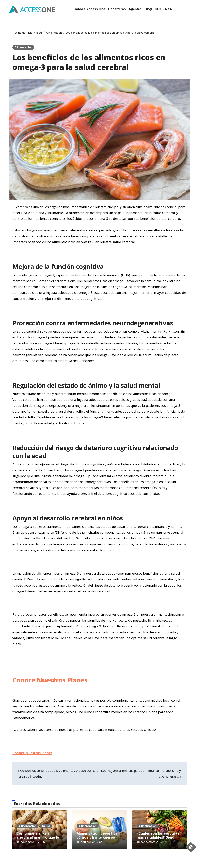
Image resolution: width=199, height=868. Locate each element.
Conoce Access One (89, 9)
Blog (148, 9)
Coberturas (117, 9)
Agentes (135, 9)
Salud (46, 826)
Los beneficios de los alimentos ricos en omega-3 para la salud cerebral (89, 62)
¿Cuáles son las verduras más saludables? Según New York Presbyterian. (158, 837)
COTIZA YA (163, 9)
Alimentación (23, 47)
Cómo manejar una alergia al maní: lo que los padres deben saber (39, 837)
